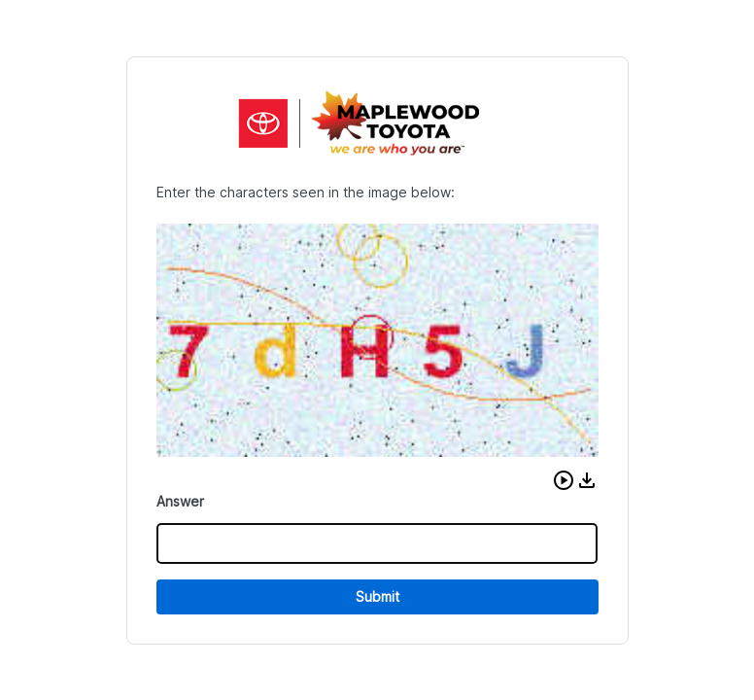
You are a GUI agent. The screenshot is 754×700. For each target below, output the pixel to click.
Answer (180, 501)
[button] (564, 480)
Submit (377, 596)
